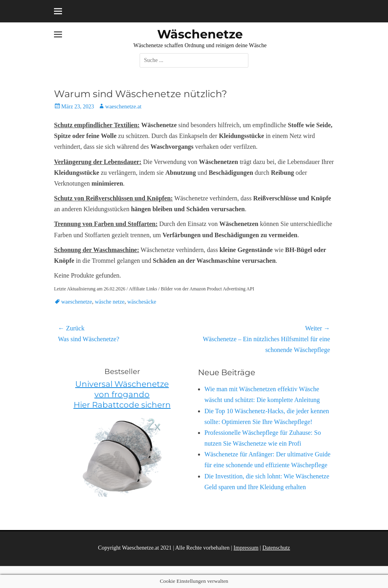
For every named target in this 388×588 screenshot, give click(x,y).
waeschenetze (77, 302)
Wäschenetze (200, 34)
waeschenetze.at (123, 107)
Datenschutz (276, 548)
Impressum (246, 548)
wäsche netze (110, 302)
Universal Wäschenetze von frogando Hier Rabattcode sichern (122, 394)
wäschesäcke (142, 302)
